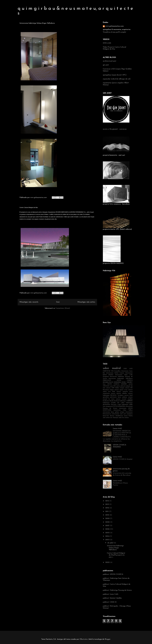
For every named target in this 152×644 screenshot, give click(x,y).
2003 (108, 540)
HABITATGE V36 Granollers (112, 371)
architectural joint (110, 61)
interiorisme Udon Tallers (123, 410)
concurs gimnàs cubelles (119, 393)
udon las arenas (124, 418)
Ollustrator (84, 639)
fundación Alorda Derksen (111, 401)
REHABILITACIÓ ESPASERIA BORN (114, 382)
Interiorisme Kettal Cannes (115, 373)
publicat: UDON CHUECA (113, 574)
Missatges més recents (29, 302)
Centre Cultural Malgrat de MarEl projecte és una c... (116, 555)
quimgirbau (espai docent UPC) (115, 75)
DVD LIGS (107, 43)
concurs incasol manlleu (124, 399)
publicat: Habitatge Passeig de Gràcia (117, 590)
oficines (112, 416)
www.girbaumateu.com (114, 26)
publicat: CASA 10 (110, 602)
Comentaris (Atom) (63, 308)
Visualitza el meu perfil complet (115, 32)
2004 (108, 536)
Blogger (108, 639)
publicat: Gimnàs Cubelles (112, 598)
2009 (108, 518)
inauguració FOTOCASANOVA (115, 406)
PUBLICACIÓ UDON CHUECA (118, 380)
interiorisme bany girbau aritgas (114, 412)
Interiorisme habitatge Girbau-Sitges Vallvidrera (115, 548)
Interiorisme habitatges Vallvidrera (121, 379)
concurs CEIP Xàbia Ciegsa (115, 388)
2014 (107, 501)
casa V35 (113, 386)
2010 (108, 515)
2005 (108, 533)
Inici (58, 302)
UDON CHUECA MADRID (117, 384)
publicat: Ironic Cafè (111, 594)
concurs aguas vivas (121, 390)
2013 (107, 504)
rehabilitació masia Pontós (124, 416)
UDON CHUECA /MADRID (119, 446)
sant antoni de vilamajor (111, 418)
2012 (107, 508)
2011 (107, 511)
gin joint (106, 65)
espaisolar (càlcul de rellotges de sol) (117, 79)
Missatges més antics (86, 302)
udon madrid (112, 368)
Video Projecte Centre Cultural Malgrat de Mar (114, 48)
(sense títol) (117, 429)
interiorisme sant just (119, 414)
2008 (108, 522)
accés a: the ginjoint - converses (115, 129)
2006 (108, 529)
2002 (108, 562)
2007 (108, 526)
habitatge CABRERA (126, 401)
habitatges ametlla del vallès (114, 403)
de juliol (111, 543)
